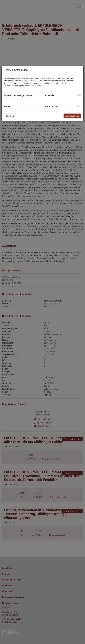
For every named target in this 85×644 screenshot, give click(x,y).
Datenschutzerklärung (12, 86)
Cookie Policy (36, 86)
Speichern (10, 116)
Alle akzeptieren (72, 116)
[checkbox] (79, 95)
